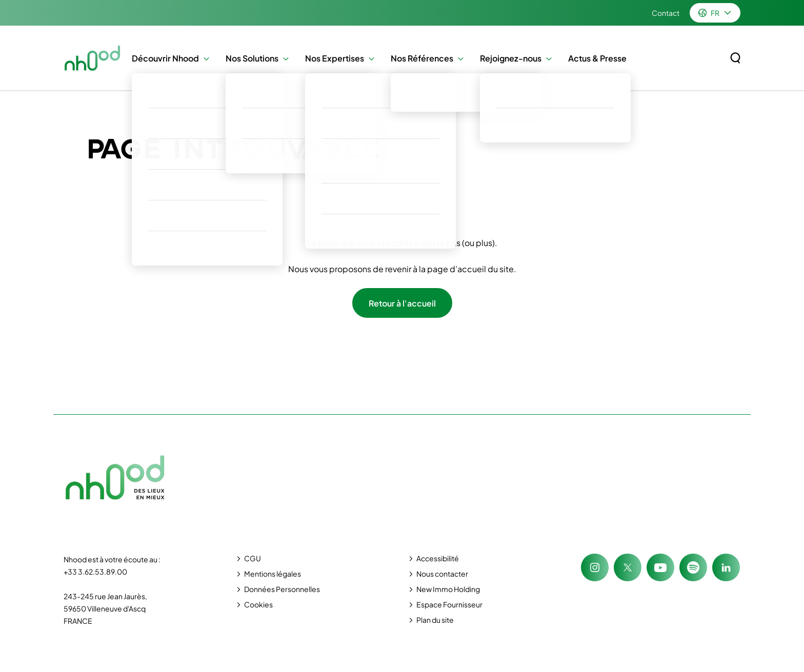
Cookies (258, 604)
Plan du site (435, 620)
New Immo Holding (448, 589)
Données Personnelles (282, 589)
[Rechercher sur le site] (735, 58)
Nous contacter (442, 574)
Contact (666, 13)
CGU (253, 558)
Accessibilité (438, 558)
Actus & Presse (597, 58)
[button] (204, 58)
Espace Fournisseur (449, 604)
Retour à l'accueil (402, 303)
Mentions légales (273, 574)
